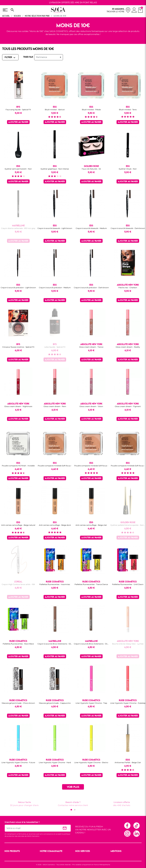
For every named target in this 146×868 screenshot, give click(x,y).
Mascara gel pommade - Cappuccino (55, 703)
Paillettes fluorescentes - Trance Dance (91, 584)
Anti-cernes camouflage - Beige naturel (18, 525)
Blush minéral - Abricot (55, 110)
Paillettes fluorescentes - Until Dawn (128, 584)
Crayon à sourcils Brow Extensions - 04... (91, 644)
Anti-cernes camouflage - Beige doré (55, 525)
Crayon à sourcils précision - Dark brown (91, 288)
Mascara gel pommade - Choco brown (18, 703)
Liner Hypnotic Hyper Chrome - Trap (91, 703)
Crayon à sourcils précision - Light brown (18, 288)
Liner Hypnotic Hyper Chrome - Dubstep (128, 703)
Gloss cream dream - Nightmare (18, 406)
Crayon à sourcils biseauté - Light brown (55, 228)
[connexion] (134, 11)
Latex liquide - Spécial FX (55, 347)
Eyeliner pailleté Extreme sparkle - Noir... (128, 525)
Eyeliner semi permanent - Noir (18, 169)
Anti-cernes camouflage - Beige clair (91, 525)
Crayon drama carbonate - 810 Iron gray (18, 228)
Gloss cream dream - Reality (128, 347)
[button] (71, 810)
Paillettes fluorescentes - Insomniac (55, 584)
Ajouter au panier (18, 122)
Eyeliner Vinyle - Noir (128, 169)
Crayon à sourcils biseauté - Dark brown (128, 228)
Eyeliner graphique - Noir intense (55, 169)
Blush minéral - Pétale (91, 110)
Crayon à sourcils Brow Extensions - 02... (55, 644)
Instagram (127, 833)
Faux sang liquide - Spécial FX (18, 110)
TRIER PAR (28, 57)
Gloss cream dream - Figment (128, 406)
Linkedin (136, 833)
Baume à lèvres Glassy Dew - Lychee (128, 644)
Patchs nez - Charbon (128, 288)
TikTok (136, 825)
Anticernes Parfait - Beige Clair (128, 762)
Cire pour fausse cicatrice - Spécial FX (18, 347)
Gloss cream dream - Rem (55, 406)
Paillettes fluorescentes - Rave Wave (18, 644)
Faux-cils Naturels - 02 (91, 169)
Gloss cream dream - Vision (91, 406)
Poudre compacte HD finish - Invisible (18, 466)
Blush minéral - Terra (128, 110)
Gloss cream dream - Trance (91, 347)
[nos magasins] (119, 10)
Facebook (127, 825)
